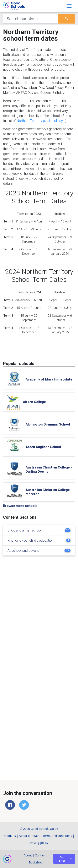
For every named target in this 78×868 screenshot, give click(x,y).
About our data (29, 836)
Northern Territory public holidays (41, 121)
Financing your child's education (30, 540)
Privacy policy (39, 843)
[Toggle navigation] (69, 6)
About (28, 855)
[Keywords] (31, 19)
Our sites (62, 859)
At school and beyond (24, 551)
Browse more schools (20, 506)
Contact (40, 855)
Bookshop (36, 862)
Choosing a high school (24, 530)
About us (10, 836)
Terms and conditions (57, 836)
